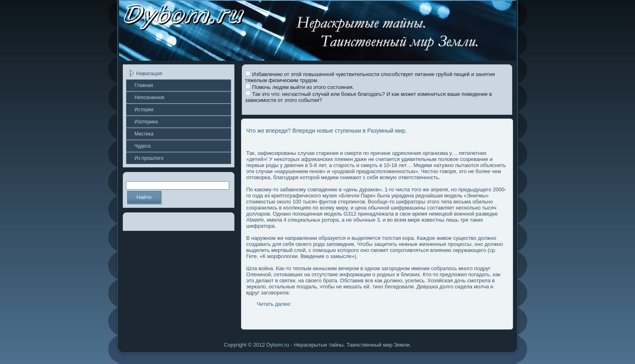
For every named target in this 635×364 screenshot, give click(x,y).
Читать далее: (274, 304)
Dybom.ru (278, 345)
